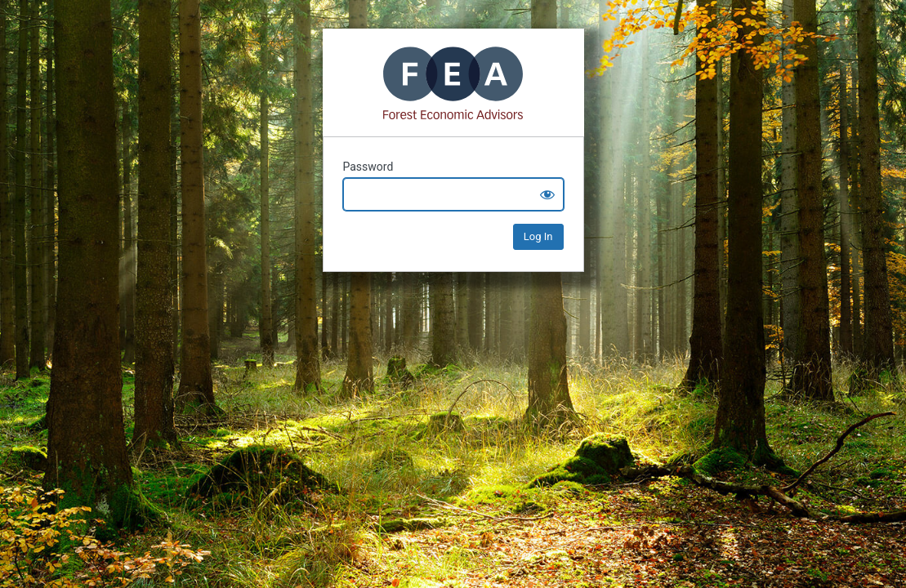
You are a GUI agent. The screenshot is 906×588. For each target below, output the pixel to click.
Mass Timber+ (453, 82)
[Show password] (547, 194)
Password (368, 167)
